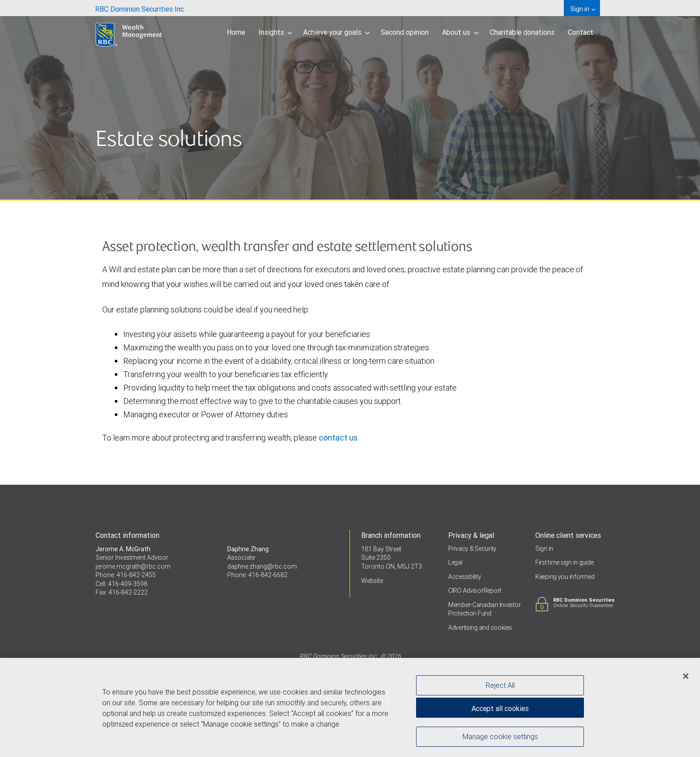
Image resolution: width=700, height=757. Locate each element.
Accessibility (465, 577)
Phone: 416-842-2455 (126, 575)
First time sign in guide (564, 562)
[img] (350, 100)
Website (372, 581)
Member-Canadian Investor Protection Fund (484, 609)
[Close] (686, 678)
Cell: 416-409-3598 (121, 584)
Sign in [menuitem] (583, 9)
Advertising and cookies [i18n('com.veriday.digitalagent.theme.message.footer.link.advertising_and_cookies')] (480, 628)
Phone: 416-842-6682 (257, 575)
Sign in (544, 549)
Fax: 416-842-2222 (122, 592)
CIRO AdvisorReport (475, 591)
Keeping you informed (565, 577)
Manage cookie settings (500, 738)
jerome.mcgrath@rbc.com (133, 566)
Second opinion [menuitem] (405, 32)
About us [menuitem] (460, 32)
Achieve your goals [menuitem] (336, 32)
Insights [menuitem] (275, 32)
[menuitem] (140, 8)
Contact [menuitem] (581, 32)
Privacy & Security (472, 549)
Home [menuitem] (236, 32)
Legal (455, 562)
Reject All (500, 687)
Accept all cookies (500, 710)
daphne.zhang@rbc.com (262, 566)
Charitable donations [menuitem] (522, 32)
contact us (338, 438)
